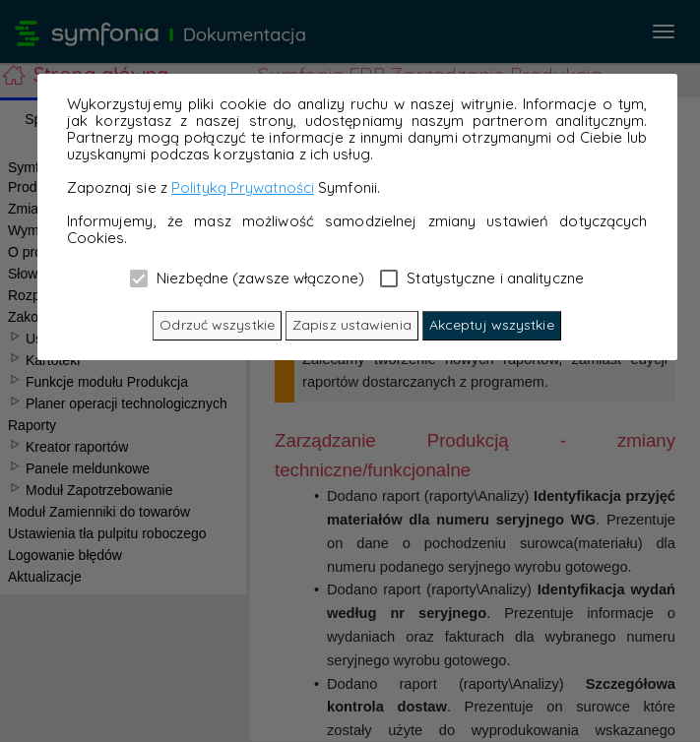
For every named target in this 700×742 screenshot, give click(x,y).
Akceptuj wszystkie (492, 325)
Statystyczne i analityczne (482, 278)
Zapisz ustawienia (352, 325)
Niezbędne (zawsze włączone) (247, 278)
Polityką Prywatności (243, 187)
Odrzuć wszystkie (217, 325)
